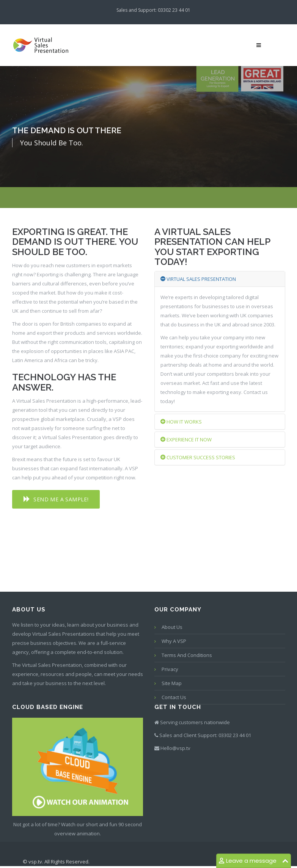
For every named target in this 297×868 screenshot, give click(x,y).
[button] (56, 499)
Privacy (170, 669)
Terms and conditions (187, 655)
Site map (172, 683)
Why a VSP (174, 641)
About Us (172, 627)
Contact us (174, 697)
